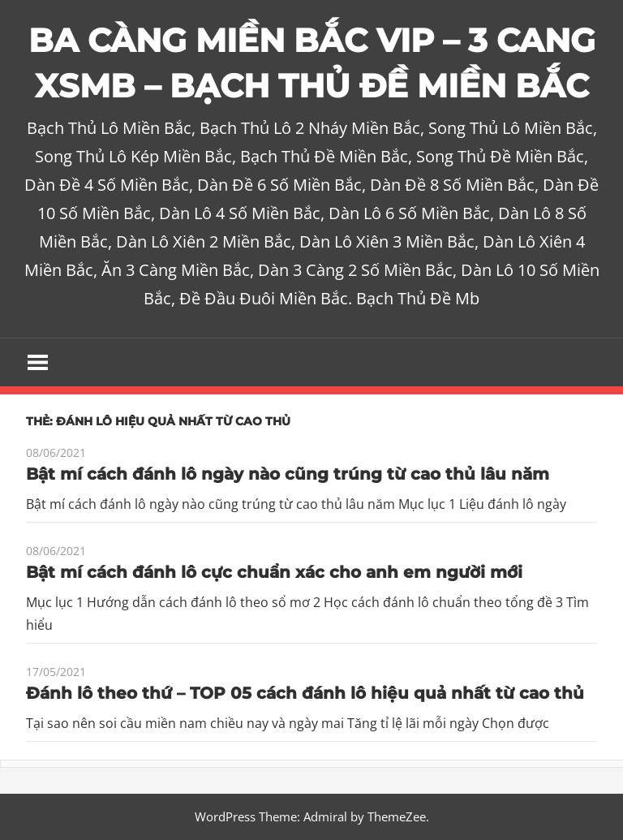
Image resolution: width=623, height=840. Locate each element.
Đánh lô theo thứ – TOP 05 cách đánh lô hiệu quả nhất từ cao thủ (305, 693)
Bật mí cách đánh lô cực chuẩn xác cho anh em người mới (274, 572)
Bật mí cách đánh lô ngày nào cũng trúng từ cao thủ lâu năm (288, 474)
